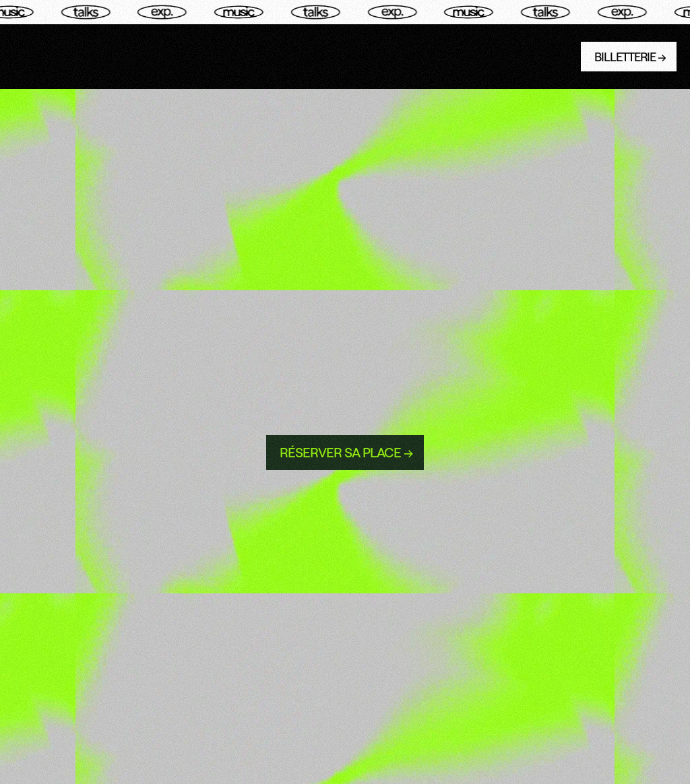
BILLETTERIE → (630, 57)
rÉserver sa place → (346, 452)
